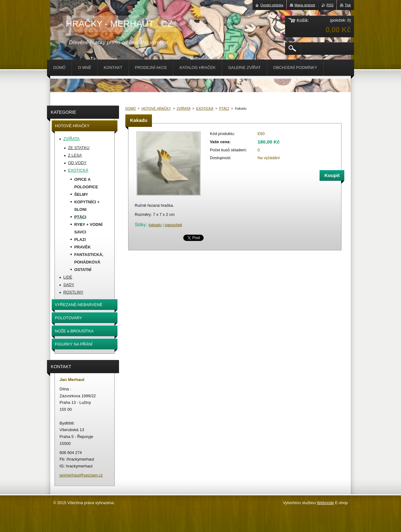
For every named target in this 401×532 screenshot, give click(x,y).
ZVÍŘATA (184, 108)
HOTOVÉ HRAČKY (156, 108)
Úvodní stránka (272, 5)
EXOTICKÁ (205, 108)
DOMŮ (130, 108)
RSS (330, 5)
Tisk (348, 5)
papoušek (174, 225)
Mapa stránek (305, 5)
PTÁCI (224, 108)
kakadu (155, 225)
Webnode (325, 503)
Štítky (140, 225)
